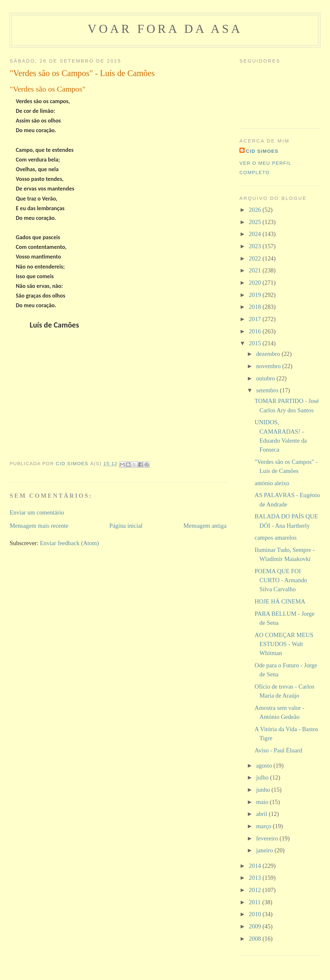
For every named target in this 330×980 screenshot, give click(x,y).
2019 (256, 295)
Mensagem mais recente (39, 526)
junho (264, 790)
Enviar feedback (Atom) (69, 543)
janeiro (265, 850)
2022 (256, 258)
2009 (256, 926)
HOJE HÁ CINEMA (280, 601)
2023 (256, 246)
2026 (256, 210)
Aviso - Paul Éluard (278, 750)
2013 (256, 878)
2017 (256, 319)
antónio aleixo (272, 483)
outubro (266, 378)
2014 (256, 866)
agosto (265, 765)
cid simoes (262, 151)
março (265, 826)
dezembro (269, 354)
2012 (256, 890)
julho (263, 777)
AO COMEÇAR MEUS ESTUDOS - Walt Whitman (284, 644)
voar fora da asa (165, 29)
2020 (256, 283)
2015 (256, 343)
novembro (269, 366)
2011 (256, 902)
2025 (256, 222)
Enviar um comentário (37, 512)
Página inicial (126, 526)
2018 (256, 307)
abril (262, 814)
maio (263, 802)
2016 (256, 331)
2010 (256, 914)
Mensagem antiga (205, 526)
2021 (256, 270)
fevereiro (268, 838)
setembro (268, 390)
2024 (256, 234)
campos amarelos (276, 538)
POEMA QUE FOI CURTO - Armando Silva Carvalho (281, 580)
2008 (256, 939)
